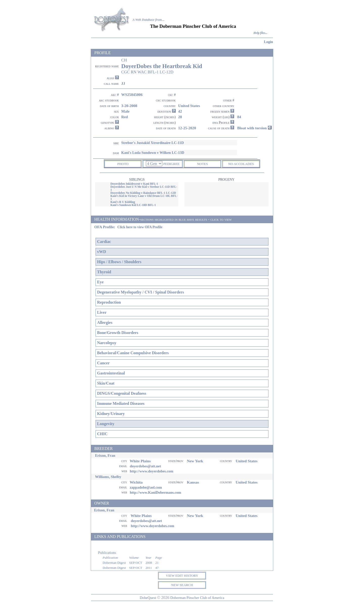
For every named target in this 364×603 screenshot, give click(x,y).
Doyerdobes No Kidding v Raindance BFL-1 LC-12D (143, 193)
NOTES (202, 164)
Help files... (260, 33)
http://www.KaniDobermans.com (155, 492)
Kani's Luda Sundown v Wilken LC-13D (153, 153)
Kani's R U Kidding (123, 202)
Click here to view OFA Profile (140, 227)
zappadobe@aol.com (146, 487)
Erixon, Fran (105, 455)
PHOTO (123, 164)
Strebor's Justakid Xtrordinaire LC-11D (153, 143)
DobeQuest (148, 598)
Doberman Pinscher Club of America (197, 598)
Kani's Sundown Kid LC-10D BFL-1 (133, 205)
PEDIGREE (171, 164)
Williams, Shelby (108, 477)
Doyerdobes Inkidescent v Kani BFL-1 (134, 184)
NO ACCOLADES (241, 164)
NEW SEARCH (182, 585)
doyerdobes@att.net (145, 466)
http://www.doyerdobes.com (151, 471)
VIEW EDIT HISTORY (182, 576)
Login (268, 42)
